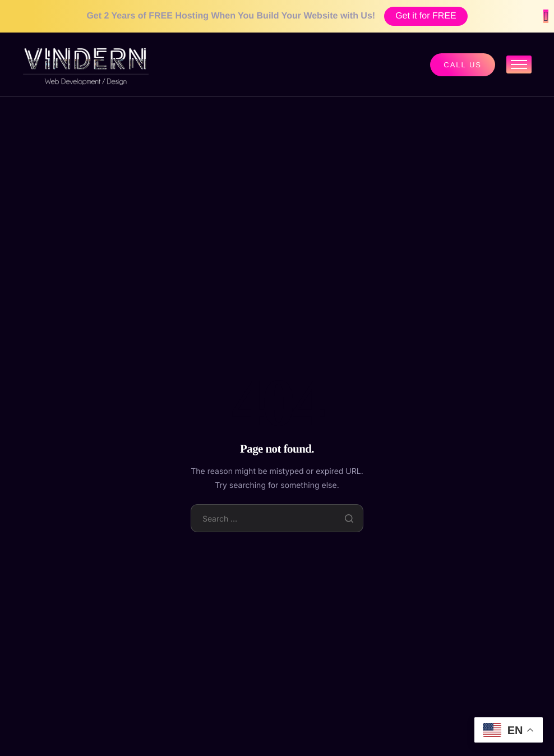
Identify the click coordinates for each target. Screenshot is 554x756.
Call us (463, 65)
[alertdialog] (277, 16)
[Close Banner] (546, 16)
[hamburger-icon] (519, 64)
